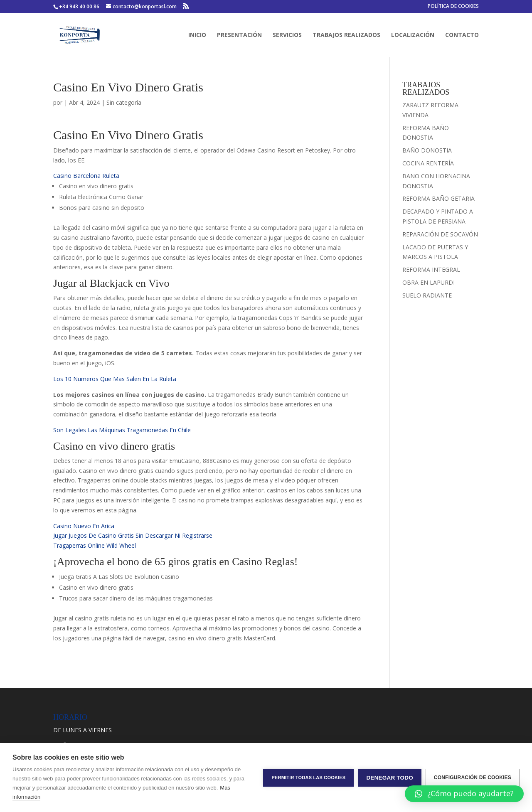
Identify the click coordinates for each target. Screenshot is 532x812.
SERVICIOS (287, 35)
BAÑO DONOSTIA (427, 150)
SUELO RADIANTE (427, 295)
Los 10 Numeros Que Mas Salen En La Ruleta (115, 379)
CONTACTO (462, 35)
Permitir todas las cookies (308, 778)
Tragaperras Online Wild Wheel (95, 545)
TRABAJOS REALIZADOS (346, 35)
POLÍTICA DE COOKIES (453, 7)
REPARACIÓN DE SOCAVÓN (440, 234)
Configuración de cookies (473, 778)
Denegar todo (389, 778)
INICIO (197, 35)
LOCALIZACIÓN (413, 35)
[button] (464, 794)
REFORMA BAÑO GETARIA (438, 198)
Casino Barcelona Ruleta (86, 176)
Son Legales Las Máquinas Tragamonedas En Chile (122, 430)
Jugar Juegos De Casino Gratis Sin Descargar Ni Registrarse (133, 535)
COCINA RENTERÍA (428, 163)
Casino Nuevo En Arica (84, 526)
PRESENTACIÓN (239, 35)
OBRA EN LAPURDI (429, 282)
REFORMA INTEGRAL (431, 269)
